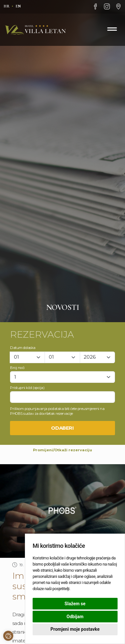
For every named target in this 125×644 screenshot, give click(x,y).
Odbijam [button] (75, 617)
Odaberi (62, 428)
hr (6, 6)
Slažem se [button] (75, 604)
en (18, 6)
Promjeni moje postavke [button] (75, 629)
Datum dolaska (23, 348)
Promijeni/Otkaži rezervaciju (62, 450)
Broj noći (17, 368)
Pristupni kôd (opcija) (27, 388)
